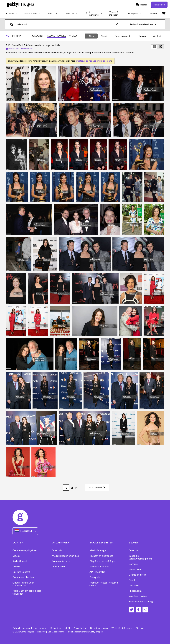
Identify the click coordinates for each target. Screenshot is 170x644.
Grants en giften (137, 575)
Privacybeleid (80, 628)
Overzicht (57, 550)
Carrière (133, 564)
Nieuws (142, 36)
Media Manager (98, 550)
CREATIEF (38, 36)
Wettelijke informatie (122, 628)
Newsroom (135, 569)
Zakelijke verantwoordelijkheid (140, 557)
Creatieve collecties (23, 577)
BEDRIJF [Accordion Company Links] (134, 542)
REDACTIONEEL (56, 36)
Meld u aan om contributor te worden (27, 592)
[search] (13, 24)
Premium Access (61, 561)
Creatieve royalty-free (24, 550)
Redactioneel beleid (60, 628)
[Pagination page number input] (66, 487)
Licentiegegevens (99, 628)
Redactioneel (20, 561)
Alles (91, 36)
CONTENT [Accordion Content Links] (19, 542)
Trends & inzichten (99, 566)
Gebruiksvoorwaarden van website (30, 628)
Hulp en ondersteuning (141, 601)
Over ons (134, 550)
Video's (16, 556)
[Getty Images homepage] (20, 5)
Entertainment (122, 36)
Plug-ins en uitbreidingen (103, 561)
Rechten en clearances (101, 556)
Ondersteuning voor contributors (23, 584)
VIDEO (73, 36)
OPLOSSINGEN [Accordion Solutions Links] (61, 542)
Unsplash (134, 585)
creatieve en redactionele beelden (93, 61)
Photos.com (135, 591)
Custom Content (21, 572)
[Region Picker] (25, 531)
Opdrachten (58, 566)
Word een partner (138, 596)
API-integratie (97, 572)
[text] (66, 24)
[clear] (118, 24)
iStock (132, 580)
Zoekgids (95, 577)
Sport (104, 36)
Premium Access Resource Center (104, 584)
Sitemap (140, 628)
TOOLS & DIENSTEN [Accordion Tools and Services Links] (101, 542)
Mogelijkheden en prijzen (65, 556)
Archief (157, 36)
